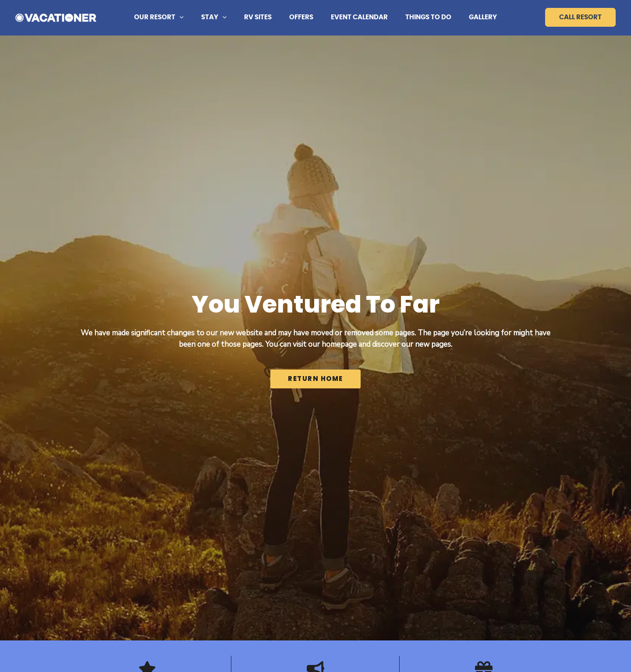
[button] (193, 18)
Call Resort (580, 17)
